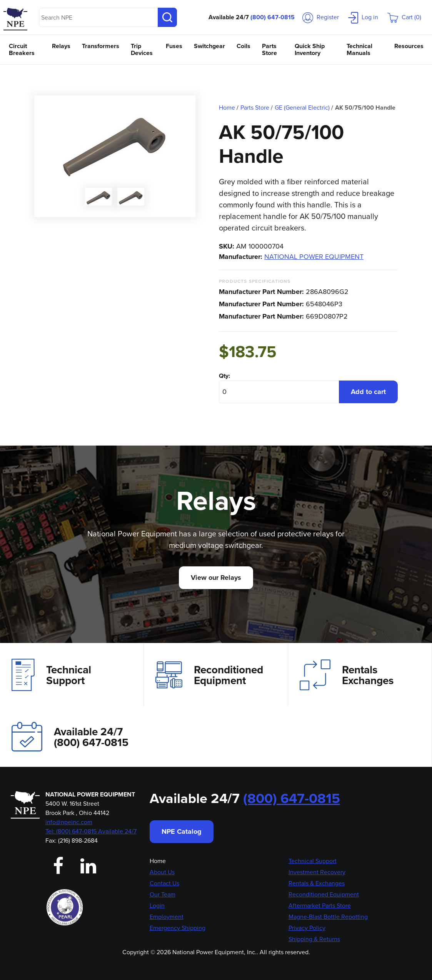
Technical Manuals (359, 49)
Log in (363, 17)
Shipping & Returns (314, 939)
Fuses (174, 46)
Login (157, 906)
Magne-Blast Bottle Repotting (328, 917)
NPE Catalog (182, 831)
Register (321, 17)
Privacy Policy (307, 928)
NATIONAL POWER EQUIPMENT (314, 257)
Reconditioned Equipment (209, 675)
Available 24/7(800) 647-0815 (70, 737)
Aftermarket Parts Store (320, 906)
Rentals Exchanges (347, 675)
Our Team (163, 894)
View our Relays (216, 578)
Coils (244, 46)
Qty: (224, 376)
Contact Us (164, 883)
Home (158, 861)
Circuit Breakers (22, 49)
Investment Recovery (317, 872)
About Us (162, 872)
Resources (409, 46)
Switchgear (209, 46)
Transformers (101, 46)
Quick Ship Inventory (310, 49)
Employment (167, 917)
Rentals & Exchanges (317, 883)
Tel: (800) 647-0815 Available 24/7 (91, 831)
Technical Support (51, 675)
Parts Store (269, 49)
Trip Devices (142, 49)
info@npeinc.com (69, 822)
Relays (61, 46)
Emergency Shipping (178, 928)
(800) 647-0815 (273, 17)
